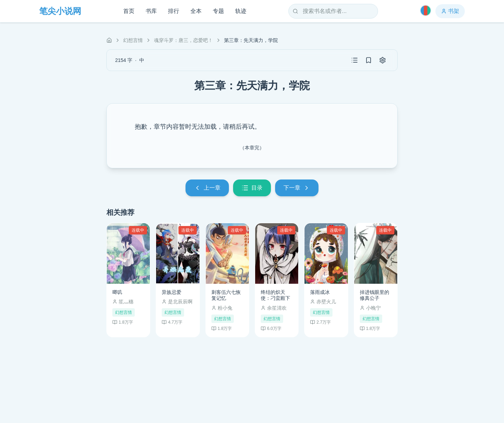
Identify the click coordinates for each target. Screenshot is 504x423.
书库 (151, 11)
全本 (196, 11)
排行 (174, 11)
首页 (129, 11)
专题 (218, 11)
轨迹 (241, 11)
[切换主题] (426, 10)
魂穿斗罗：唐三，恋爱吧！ (183, 40)
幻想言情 (133, 40)
